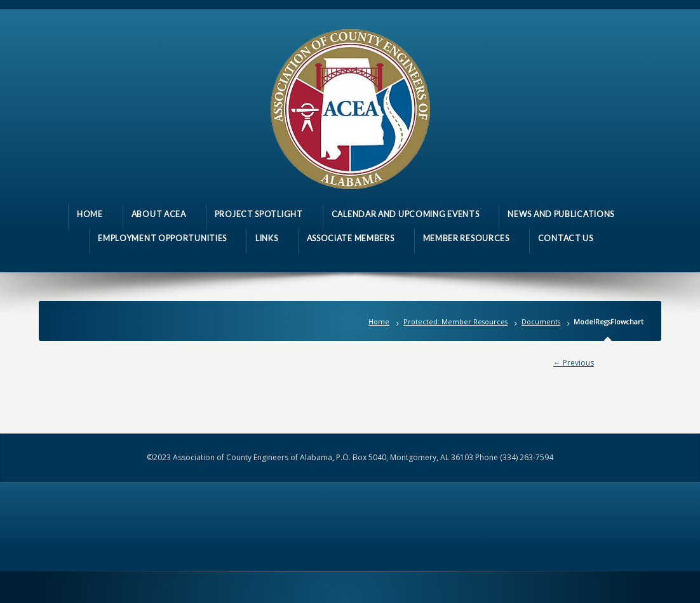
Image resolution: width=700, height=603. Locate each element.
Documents (541, 321)
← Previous (574, 363)
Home (379, 321)
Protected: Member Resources (455, 321)
